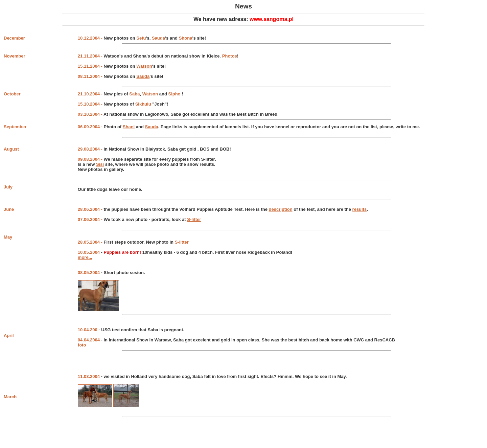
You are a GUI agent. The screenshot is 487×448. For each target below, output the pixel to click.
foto (82, 345)
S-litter (194, 219)
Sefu (141, 38)
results (360, 209)
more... (85, 257)
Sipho (174, 94)
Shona (186, 38)
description (281, 209)
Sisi (100, 164)
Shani (129, 127)
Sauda (158, 38)
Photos (230, 56)
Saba (134, 94)
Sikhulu (143, 104)
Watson (144, 66)
